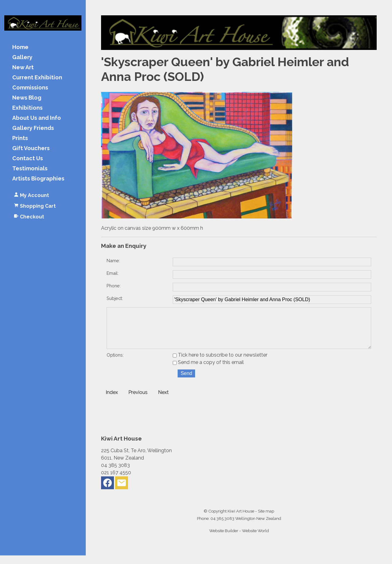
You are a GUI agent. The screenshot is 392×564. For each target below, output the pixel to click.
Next (163, 401)
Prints (20, 138)
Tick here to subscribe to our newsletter (220, 363)
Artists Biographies (38, 179)
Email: (113, 273)
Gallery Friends (33, 128)
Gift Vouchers (31, 148)
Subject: (115, 298)
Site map (266, 520)
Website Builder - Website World (239, 539)
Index (112, 401)
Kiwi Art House (241, 520)
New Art (23, 68)
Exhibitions (27, 108)
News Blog (27, 98)
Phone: (114, 286)
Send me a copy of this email (208, 371)
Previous (138, 401)
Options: (115, 363)
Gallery (22, 57)
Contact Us (28, 159)
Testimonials (30, 169)
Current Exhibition (37, 78)
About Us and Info (37, 118)
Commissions (30, 88)
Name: (113, 261)
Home (20, 47)
